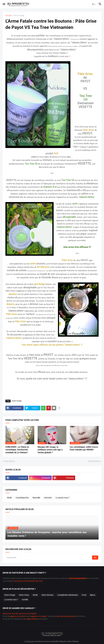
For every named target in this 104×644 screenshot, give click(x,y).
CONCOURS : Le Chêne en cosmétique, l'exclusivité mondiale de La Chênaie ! (17, 450)
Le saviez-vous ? (62, 498)
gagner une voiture (18, 616)
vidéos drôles (32, 619)
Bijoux (93, 595)
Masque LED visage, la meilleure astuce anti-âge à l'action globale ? (50, 450)
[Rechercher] (49, 558)
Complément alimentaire (68, 595)
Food (84, 595)
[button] (4, 4)
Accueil (8, 16)
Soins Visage (19, 16)
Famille (25, 600)
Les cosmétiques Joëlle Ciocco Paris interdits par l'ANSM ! (84, 448)
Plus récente (9, 461)
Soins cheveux (48, 595)
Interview (48, 498)
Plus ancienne (94, 461)
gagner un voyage (39, 616)
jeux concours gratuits (66, 616)
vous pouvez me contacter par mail (28, 581)
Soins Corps (24, 595)
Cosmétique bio (22, 498)
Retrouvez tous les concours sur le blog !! (20, 614)
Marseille (36, 498)
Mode (9, 498)
